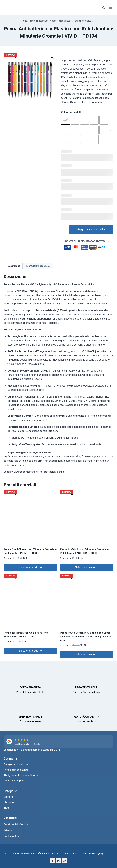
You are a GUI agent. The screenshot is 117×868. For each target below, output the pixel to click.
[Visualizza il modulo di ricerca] (103, 8)
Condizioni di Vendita (16, 824)
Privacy (8, 830)
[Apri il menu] (111, 8)
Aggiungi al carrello (91, 229)
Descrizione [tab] (14, 266)
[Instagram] (58, 861)
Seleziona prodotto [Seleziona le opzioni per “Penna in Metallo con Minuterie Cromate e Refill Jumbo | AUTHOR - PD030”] (87, 567)
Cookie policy (11, 836)
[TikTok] (64, 861)
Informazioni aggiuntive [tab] (38, 266)
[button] (52, 57)
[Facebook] (53, 861)
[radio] (65, 120)
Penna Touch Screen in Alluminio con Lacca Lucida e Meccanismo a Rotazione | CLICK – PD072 (85, 637)
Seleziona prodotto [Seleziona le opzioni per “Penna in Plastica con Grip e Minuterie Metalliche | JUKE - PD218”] (30, 651)
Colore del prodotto (72, 112)
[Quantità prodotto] (64, 229)
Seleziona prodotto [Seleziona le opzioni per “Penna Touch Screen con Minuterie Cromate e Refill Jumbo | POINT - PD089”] (30, 567)
